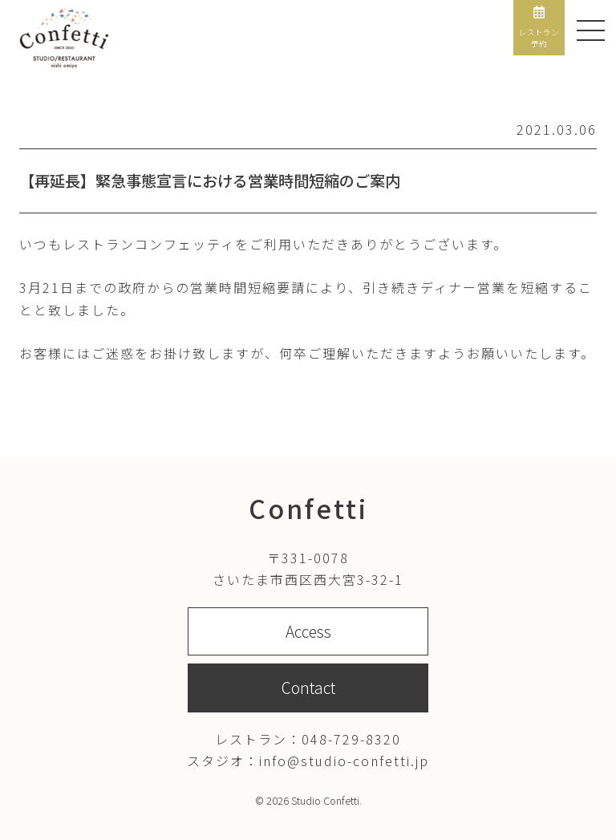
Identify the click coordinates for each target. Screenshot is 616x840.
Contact (308, 688)
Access (308, 631)
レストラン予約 (539, 27)
